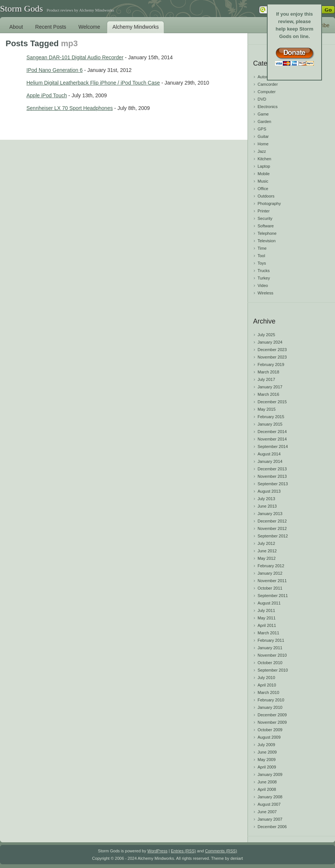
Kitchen (264, 159)
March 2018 (268, 372)
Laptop (264, 166)
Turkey (264, 278)
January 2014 (270, 461)
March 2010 (268, 692)
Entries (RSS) (183, 851)
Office (263, 189)
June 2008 (267, 782)
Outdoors (266, 196)
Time (262, 248)
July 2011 (266, 610)
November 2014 (272, 439)
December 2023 (272, 350)
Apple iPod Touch (47, 95)
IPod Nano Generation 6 (55, 70)
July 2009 (266, 745)
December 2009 (272, 715)
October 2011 (270, 588)
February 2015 (271, 417)
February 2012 (271, 566)
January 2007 (270, 819)
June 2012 (267, 551)
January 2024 (270, 342)
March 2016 (268, 394)
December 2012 (272, 521)
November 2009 (272, 722)
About (16, 27)
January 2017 (270, 387)
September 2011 (273, 596)
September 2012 (273, 536)
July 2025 (266, 335)
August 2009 (269, 737)
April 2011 (267, 625)
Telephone (267, 233)
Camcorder (268, 84)
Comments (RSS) (221, 851)
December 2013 (272, 469)
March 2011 (268, 633)
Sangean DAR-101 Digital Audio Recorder (75, 57)
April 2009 (267, 767)
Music (263, 181)
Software (266, 226)
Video (263, 285)
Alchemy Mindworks (135, 27)
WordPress (157, 851)
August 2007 (269, 804)
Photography (269, 203)
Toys (262, 263)
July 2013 (266, 499)
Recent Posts (51, 27)
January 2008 (270, 797)
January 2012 (270, 573)
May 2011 (267, 618)
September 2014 (273, 446)
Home (263, 144)
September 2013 (273, 484)
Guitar (263, 136)
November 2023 (272, 357)
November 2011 (272, 581)
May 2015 (267, 409)
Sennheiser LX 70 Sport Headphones (70, 108)
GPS (262, 129)
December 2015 (272, 402)
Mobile (264, 174)
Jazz (262, 151)
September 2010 (273, 670)
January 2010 (270, 707)
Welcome (89, 27)
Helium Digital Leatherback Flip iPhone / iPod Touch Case (93, 83)
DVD (262, 99)
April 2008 (267, 789)
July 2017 (266, 379)
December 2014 (272, 432)
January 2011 (270, 648)
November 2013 (272, 476)
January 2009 (270, 774)
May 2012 (267, 558)
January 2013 (270, 514)
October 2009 (270, 730)
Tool (261, 256)
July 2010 (266, 678)
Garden (264, 121)
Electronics (268, 107)
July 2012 (266, 543)
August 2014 (269, 454)
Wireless (265, 293)
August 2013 (269, 491)
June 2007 (267, 812)
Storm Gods (21, 9)
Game (263, 114)
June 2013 (267, 506)
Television (267, 241)
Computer (267, 92)
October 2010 (270, 663)
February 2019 (271, 364)
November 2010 (272, 655)
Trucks (264, 271)
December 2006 (272, 827)
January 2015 (270, 424)
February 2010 (271, 700)
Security (265, 218)
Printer (264, 211)
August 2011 (269, 603)
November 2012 (272, 528)
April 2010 (267, 685)
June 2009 (267, 752)
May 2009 (267, 760)
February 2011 (271, 640)
